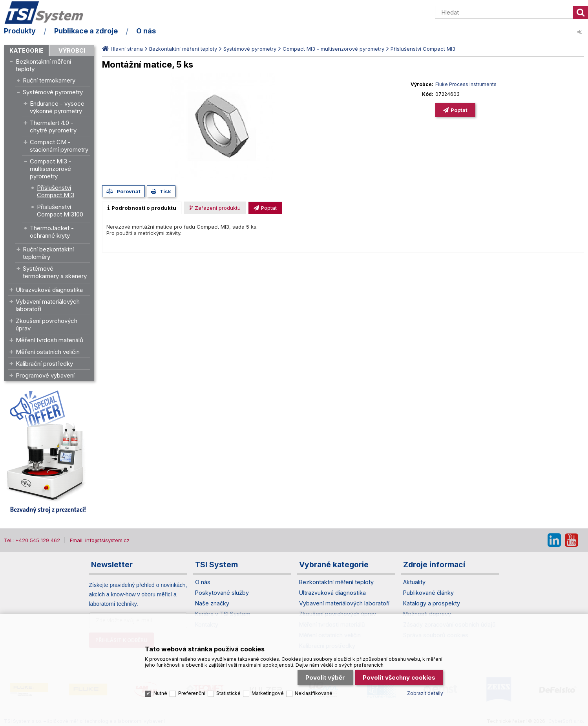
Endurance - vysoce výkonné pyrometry (57, 107)
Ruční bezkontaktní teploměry (48, 253)
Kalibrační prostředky (44, 364)
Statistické (228, 688)
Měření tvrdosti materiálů (49, 340)
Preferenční (192, 688)
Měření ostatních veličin (48, 352)
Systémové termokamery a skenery (55, 272)
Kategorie (26, 50)
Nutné (160, 688)
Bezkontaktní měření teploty (43, 65)
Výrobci (72, 50)
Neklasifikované (314, 688)
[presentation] (142, 208)
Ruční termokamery (49, 80)
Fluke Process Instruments (466, 84)
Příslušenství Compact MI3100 (60, 211)
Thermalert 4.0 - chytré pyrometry (53, 126)
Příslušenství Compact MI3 (56, 191)
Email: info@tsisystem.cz (100, 540)
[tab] (142, 208)
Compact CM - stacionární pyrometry (59, 146)
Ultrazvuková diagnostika (49, 290)
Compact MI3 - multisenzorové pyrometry (51, 169)
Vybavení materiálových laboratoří (48, 305)
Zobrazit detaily (425, 688)
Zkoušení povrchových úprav (47, 324)
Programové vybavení (45, 375)
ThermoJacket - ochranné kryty (52, 232)
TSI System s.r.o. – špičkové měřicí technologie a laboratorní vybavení (49, 13)
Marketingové (268, 688)
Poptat (459, 110)
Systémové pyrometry (53, 92)
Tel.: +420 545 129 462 (32, 540)
